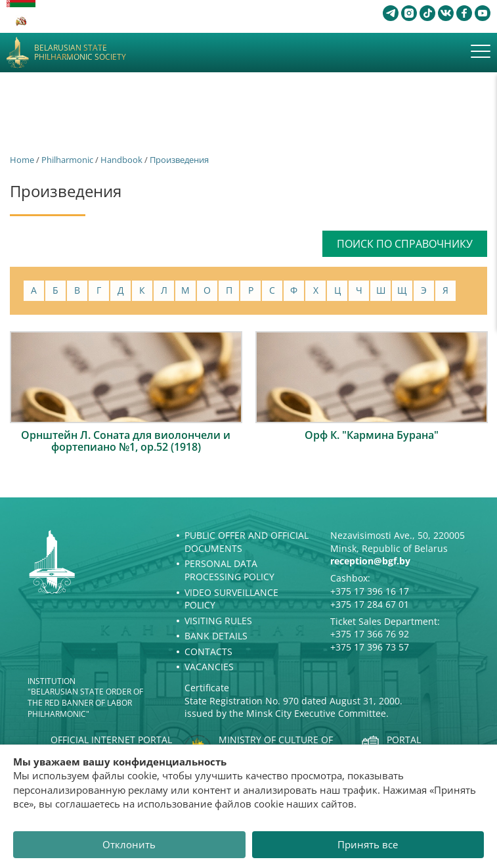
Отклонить (129, 844)
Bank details (216, 636)
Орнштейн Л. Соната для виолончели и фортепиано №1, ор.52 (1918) (126, 441)
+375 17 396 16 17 (370, 591)
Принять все (368, 844)
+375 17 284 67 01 (370, 604)
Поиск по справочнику (405, 244)
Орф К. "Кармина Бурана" (372, 435)
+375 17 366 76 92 (370, 634)
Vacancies (209, 667)
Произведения (179, 160)
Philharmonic (67, 160)
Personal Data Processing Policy (229, 570)
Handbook (121, 160)
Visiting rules (218, 621)
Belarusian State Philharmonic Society (80, 53)
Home (22, 160)
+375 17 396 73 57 (370, 647)
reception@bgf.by (370, 561)
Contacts (208, 651)
